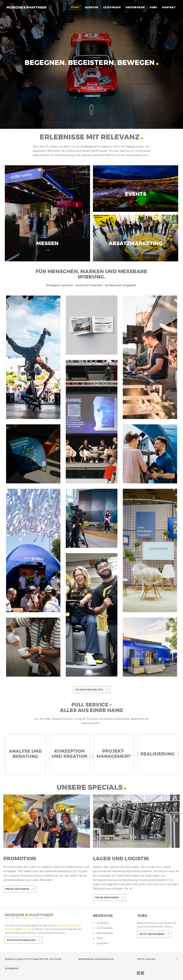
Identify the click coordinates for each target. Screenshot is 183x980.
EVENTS (26, 929)
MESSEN (10, 929)
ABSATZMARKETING (69, 925)
